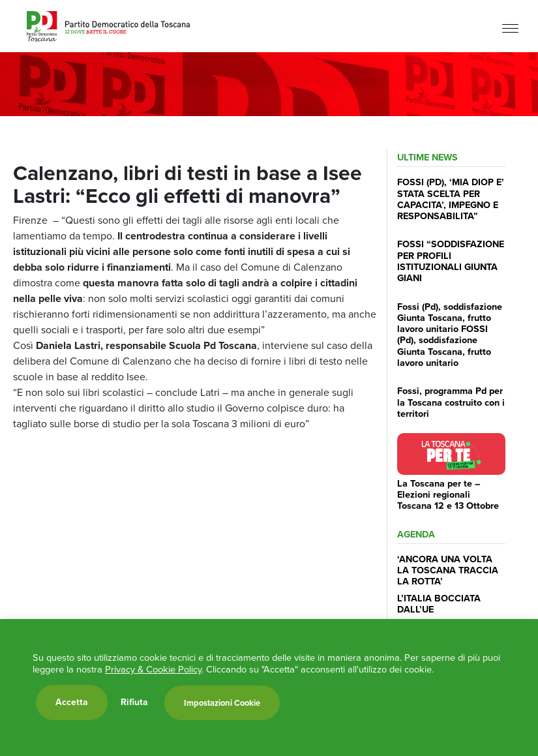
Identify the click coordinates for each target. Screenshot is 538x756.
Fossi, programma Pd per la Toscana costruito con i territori (451, 402)
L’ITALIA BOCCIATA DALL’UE (439, 604)
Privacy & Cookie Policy (153, 669)
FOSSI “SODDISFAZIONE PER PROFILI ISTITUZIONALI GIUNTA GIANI (451, 261)
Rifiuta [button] (134, 703)
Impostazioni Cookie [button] (222, 703)
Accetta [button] (72, 702)
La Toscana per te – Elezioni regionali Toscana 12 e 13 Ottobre (448, 495)
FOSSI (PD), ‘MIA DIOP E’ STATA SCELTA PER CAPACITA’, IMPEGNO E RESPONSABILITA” (451, 199)
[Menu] (510, 28)
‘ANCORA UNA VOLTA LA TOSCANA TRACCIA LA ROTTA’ (448, 570)
